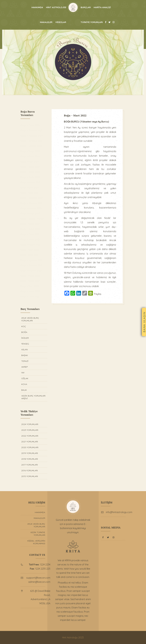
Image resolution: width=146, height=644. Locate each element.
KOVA (24, 384)
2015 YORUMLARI (30, 476)
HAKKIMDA (37, 7)
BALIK (24, 390)
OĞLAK (25, 378)
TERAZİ (25, 361)
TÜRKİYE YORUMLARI (92, 22)
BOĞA (24, 332)
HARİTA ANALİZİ (102, 7)
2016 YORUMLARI (30, 471)
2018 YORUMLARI (30, 459)
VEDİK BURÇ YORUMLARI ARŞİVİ (33, 397)
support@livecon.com (39, 578)
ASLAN (24, 350)
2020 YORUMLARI (30, 447)
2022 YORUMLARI (30, 436)
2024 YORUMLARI (30, 424)
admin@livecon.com (40, 582)
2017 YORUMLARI (30, 465)
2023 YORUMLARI (30, 430)
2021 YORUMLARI (30, 442)
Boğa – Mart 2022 (76, 115)
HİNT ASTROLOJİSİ (56, 7)
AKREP (25, 367)
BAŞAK (25, 355)
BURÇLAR (86, 7)
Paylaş (99, 298)
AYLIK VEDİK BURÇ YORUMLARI (30, 319)
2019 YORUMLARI (30, 453)
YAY (23, 373)
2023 (81, 637)
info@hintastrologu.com (120, 512)
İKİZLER (25, 338)
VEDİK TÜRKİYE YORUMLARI (38, 534)
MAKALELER (46, 22)
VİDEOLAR (61, 22)
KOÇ (24, 326)
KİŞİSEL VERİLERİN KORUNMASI (36, 542)
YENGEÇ (25, 344)
